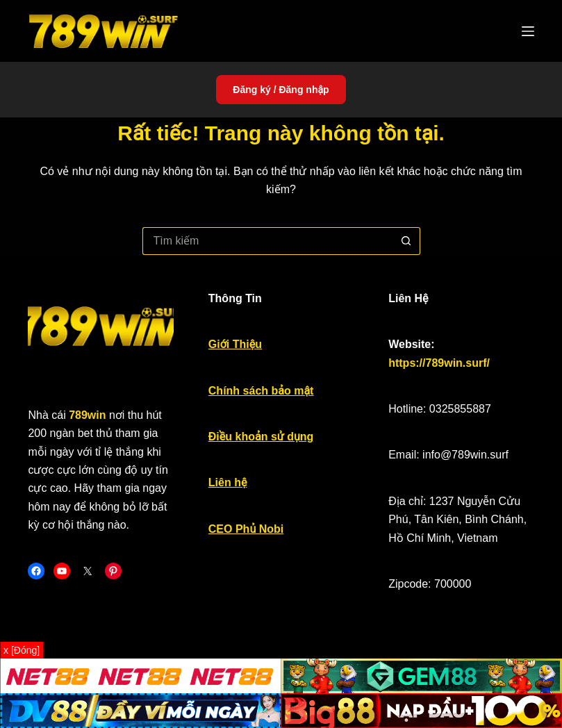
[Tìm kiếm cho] (267, 241)
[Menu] (528, 31)
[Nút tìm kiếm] (406, 241)
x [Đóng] (22, 650)
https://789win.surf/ (439, 363)
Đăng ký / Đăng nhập (281, 90)
